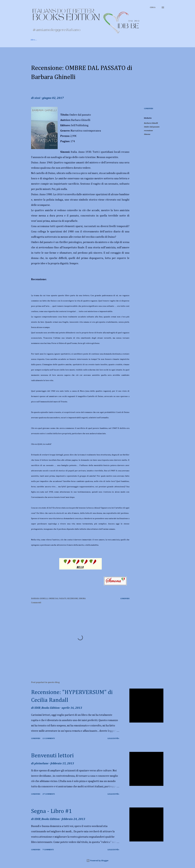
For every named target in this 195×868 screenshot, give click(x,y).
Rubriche (86, 40)
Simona (147, 134)
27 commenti (49, 794)
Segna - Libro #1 (51, 811)
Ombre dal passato (152, 127)
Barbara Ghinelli (151, 123)
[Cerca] (153, 7)
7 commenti (48, 850)
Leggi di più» (113, 738)
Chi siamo (52, 40)
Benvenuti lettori (52, 756)
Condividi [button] (149, 109)
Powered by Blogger (97, 861)
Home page (36, 40)
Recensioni (69, 40)
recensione (148, 131)
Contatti (101, 40)
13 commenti (49, 738)
